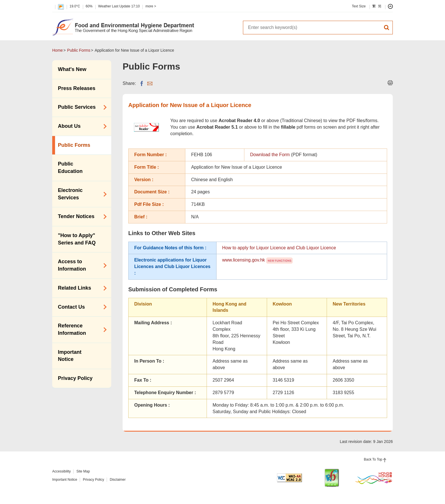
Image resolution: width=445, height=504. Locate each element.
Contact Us (80, 307)
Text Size (359, 6)
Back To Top (373, 459)
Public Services (80, 107)
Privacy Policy (75, 378)
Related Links (80, 288)
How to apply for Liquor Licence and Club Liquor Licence (279, 248)
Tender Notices (80, 217)
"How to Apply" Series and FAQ (77, 239)
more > (151, 6)
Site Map (83, 471)
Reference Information (80, 329)
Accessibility (61, 471)
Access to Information (80, 265)
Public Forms (79, 50)
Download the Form (270, 155)
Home (57, 50)
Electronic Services (80, 194)
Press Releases (77, 88)
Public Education (70, 168)
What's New (72, 69)
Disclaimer (118, 480)
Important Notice (70, 356)
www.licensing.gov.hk (244, 260)
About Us (80, 126)
